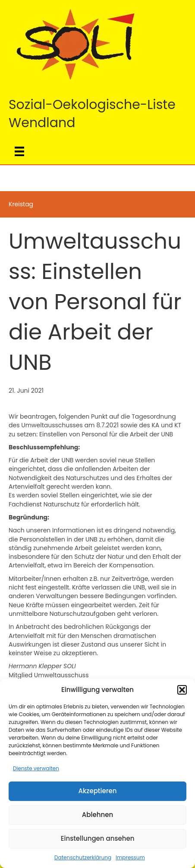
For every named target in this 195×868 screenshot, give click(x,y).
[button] (182, 690)
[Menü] (19, 151)
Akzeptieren (98, 791)
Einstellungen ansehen (98, 838)
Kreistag (21, 204)
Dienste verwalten (36, 768)
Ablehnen (97, 815)
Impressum (130, 857)
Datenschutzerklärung (83, 857)
